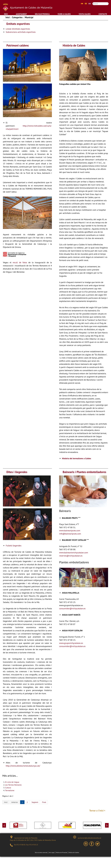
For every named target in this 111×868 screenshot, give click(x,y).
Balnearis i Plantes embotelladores (84, 472)
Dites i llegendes (17, 472)
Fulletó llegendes (14, 546)
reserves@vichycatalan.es (71, 556)
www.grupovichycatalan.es (71, 643)
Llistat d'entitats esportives (18, 29)
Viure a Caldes (64, 14)
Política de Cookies (74, 853)
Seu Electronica (42, 14)
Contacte (103, 14)
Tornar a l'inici (96, 811)
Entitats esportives (18, 24)
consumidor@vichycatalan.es (72, 608)
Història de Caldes (74, 45)
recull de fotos (20, 262)
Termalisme (10, 790)
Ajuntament (21, 14)
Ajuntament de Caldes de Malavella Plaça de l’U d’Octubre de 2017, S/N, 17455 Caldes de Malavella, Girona (33, 838)
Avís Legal (52, 853)
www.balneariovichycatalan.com (74, 553)
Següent (35, 802)
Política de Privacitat (61, 853)
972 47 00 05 (21, 845)
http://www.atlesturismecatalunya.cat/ (23, 766)
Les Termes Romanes (13, 785)
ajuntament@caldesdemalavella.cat (87, 837)
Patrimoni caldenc (18, 45)
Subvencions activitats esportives (21, 32)
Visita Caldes (85, 14)
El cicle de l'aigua (12, 782)
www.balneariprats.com (70, 531)
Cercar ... (91, 2)
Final (44, 802)
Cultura (8, 788)
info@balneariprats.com (70, 534)
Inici (6, 14)
